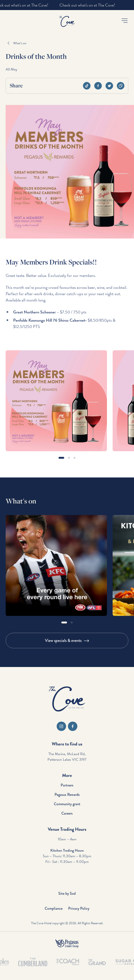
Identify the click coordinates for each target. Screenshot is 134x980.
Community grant (67, 804)
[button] (125, 21)
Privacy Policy (79, 908)
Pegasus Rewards (67, 795)
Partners (67, 785)
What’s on (20, 43)
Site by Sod (67, 893)
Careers (67, 813)
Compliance (54, 908)
